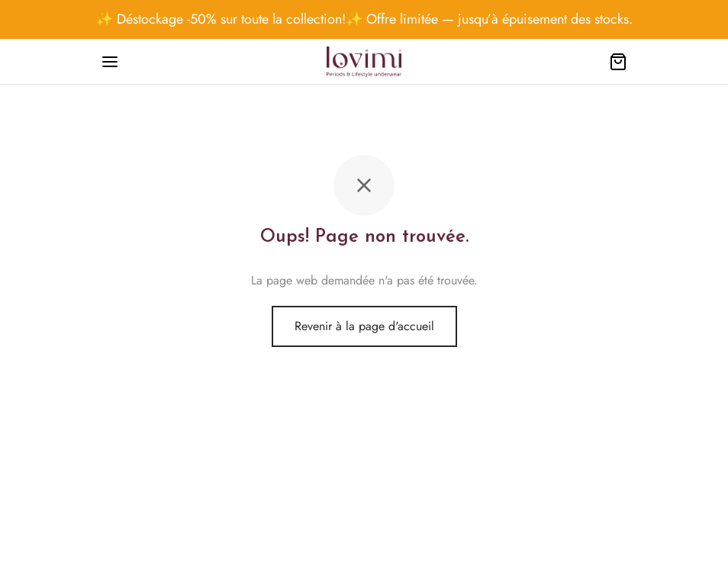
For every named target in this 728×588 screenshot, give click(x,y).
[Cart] (618, 62)
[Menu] (110, 62)
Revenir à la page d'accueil (364, 326)
